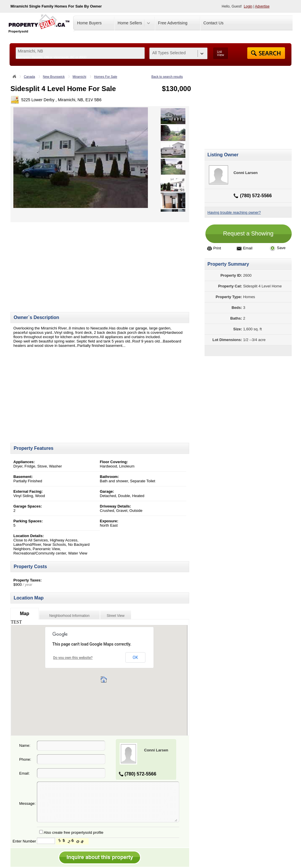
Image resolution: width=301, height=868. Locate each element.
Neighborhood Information (69, 616)
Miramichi (79, 77)
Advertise (262, 6)
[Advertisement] (59, 263)
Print (214, 248)
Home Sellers (130, 23)
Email (245, 248)
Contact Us (213, 23)
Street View (115, 616)
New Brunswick (54, 77)
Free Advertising (173, 23)
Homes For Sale (106, 77)
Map (24, 614)
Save (278, 248)
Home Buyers (89, 23)
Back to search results (167, 77)
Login (248, 6)
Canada (29, 77)
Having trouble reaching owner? (234, 212)
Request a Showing (248, 233)
